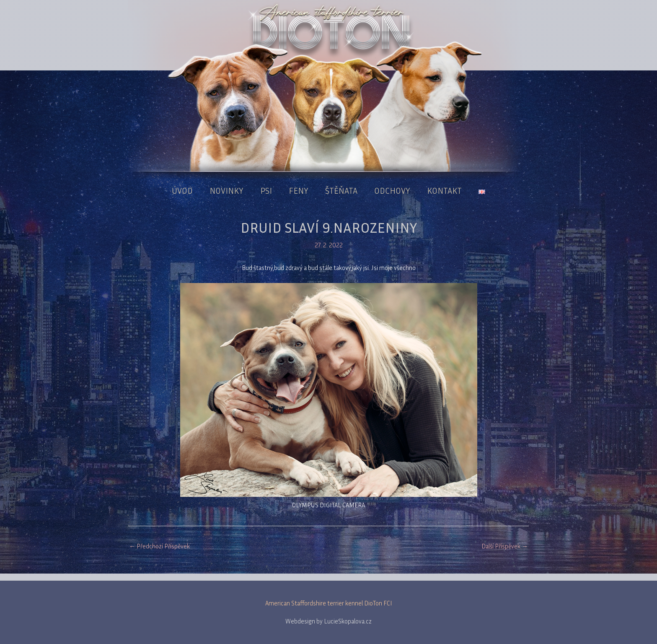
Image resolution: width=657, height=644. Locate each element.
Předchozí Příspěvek (159, 546)
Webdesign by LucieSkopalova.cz (328, 621)
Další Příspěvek (505, 546)
